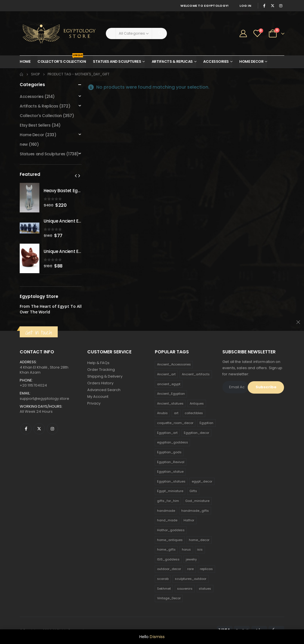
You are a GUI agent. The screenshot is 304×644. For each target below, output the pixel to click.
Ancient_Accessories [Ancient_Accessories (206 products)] (174, 364)
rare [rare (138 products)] (190, 569)
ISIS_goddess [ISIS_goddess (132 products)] (168, 559)
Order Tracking (101, 370)
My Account (98, 397)
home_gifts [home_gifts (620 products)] (166, 549)
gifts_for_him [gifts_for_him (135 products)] (168, 501)
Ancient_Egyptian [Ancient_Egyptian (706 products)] (171, 394)
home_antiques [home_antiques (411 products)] (170, 540)
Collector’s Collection (62, 60)
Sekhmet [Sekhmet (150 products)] (164, 589)
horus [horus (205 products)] (186, 549)
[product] (30, 198)
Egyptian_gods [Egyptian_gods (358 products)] (169, 452)
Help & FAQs (98, 363)
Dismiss (157, 637)
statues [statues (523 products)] (205, 589)
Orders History (100, 383)
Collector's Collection (41, 116)
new (24, 144)
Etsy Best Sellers (35, 125)
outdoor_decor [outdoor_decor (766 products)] (169, 569)
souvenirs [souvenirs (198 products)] (185, 589)
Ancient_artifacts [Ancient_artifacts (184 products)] (196, 374)
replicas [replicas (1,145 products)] (206, 569)
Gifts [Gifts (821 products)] (193, 491)
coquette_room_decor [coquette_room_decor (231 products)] (175, 423)
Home (25, 61)
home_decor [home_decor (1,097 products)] (199, 540)
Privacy (94, 403)
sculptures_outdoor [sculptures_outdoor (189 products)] (191, 579)
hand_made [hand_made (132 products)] (167, 520)
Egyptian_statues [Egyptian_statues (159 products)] (171, 481)
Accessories (216, 61)
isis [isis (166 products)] (200, 549)
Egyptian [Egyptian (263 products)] (206, 423)
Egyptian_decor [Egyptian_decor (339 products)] (196, 433)
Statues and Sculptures (117, 61)
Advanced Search (104, 390)
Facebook (26, 429)
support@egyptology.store (44, 399)
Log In (245, 6)
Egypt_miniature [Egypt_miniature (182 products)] (170, 491)
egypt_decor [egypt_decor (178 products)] (202, 481)
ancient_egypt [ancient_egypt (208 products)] (169, 384)
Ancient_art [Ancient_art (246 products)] (166, 374)
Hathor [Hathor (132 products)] (189, 520)
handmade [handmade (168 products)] (166, 511)
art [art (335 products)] (176, 413)
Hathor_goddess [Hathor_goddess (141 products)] (171, 530)
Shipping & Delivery (105, 376)
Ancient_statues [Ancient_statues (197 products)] (170, 403)
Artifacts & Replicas (172, 61)
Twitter (39, 429)
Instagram (52, 429)
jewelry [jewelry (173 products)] (191, 559)
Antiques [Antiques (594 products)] (197, 403)
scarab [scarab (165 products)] (163, 579)
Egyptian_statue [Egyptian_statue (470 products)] (170, 472)
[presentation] (76, 176)
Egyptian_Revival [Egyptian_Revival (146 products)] (171, 462)
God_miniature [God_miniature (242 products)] (197, 501)
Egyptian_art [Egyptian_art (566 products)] (167, 433)
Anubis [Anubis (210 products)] (162, 413)
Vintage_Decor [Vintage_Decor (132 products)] (169, 598)
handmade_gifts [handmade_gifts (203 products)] (195, 511)
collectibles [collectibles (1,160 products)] (194, 413)
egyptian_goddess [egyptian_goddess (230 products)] (173, 442)
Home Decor (251, 61)
